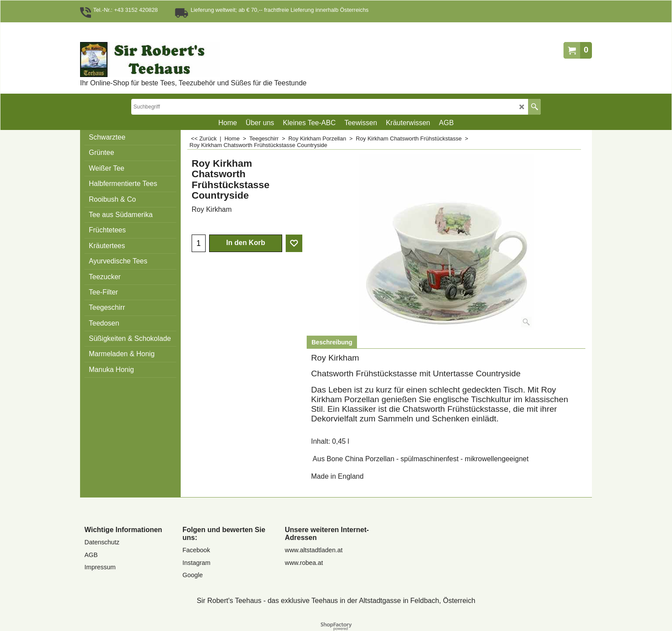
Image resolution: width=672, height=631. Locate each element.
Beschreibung (332, 342)
